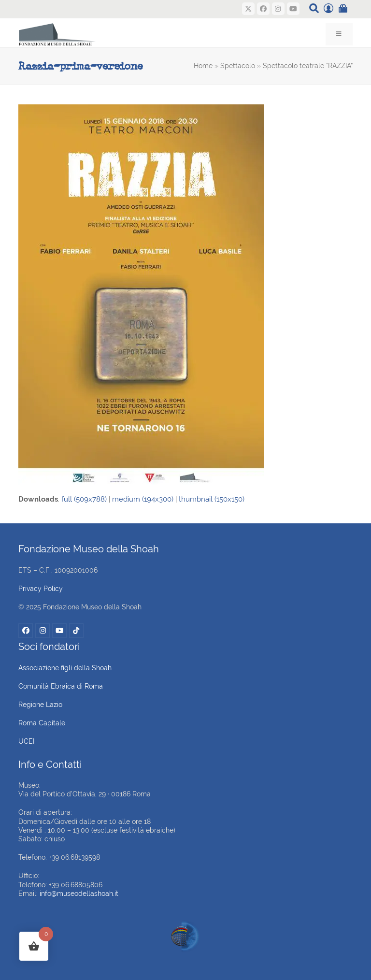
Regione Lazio (40, 705)
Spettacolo (238, 66)
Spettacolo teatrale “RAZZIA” (308, 66)
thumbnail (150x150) (212, 499)
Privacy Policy (41, 589)
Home (203, 66)
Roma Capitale (42, 723)
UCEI (26, 741)
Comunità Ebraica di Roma (61, 686)
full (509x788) (84, 499)
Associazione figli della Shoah (65, 668)
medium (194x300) (143, 499)
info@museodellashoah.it (79, 894)
